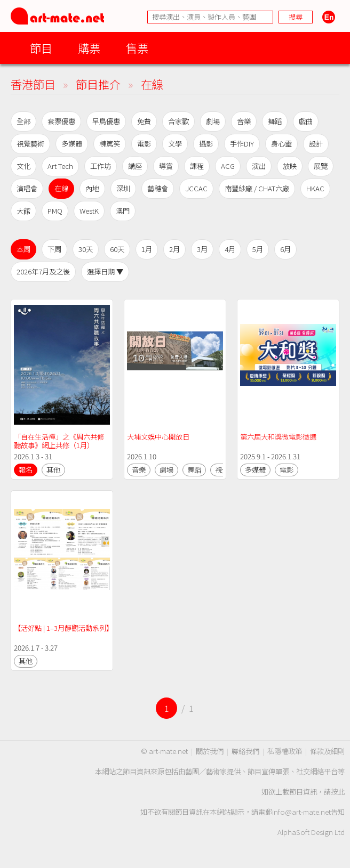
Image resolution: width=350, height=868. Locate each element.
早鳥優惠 (106, 121)
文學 (175, 144)
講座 (135, 166)
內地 (92, 188)
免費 (144, 121)
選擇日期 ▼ (105, 271)
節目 (41, 48)
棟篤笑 (110, 144)
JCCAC (196, 188)
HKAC (315, 188)
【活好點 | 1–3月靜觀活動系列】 (63, 628)
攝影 (206, 144)
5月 (258, 249)
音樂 (244, 121)
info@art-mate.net (301, 812)
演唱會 (27, 188)
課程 (197, 166)
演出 (259, 166)
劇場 (213, 121)
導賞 (166, 166)
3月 (202, 249)
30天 (86, 249)
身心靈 (281, 144)
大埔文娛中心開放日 (158, 437)
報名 (26, 470)
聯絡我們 (245, 751)
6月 (285, 249)
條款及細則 (327, 751)
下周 (54, 249)
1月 (147, 249)
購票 (89, 48)
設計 (316, 144)
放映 (290, 166)
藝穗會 (158, 188)
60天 (117, 249)
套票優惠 (61, 121)
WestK (89, 211)
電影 (144, 144)
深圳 (123, 188)
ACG (228, 166)
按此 (338, 792)
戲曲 (306, 121)
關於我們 (210, 751)
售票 (137, 48)
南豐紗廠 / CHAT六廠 (257, 188)
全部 (23, 121)
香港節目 (33, 84)
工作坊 (101, 166)
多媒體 (72, 144)
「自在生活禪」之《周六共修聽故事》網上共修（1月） (59, 441)
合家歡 (178, 121)
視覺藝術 (30, 144)
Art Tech (60, 166)
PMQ (55, 211)
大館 (23, 211)
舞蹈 (275, 121)
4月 (230, 249)
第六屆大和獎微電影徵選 (278, 437)
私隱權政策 (285, 751)
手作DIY (242, 144)
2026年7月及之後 (43, 271)
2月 (174, 249)
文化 (23, 166)
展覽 (321, 166)
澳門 (123, 211)
